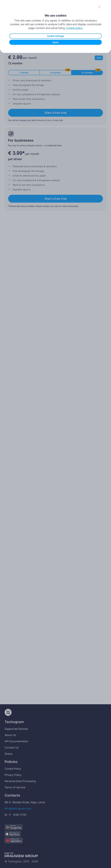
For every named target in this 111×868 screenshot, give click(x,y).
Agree (55, 89)
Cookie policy (74, 75)
